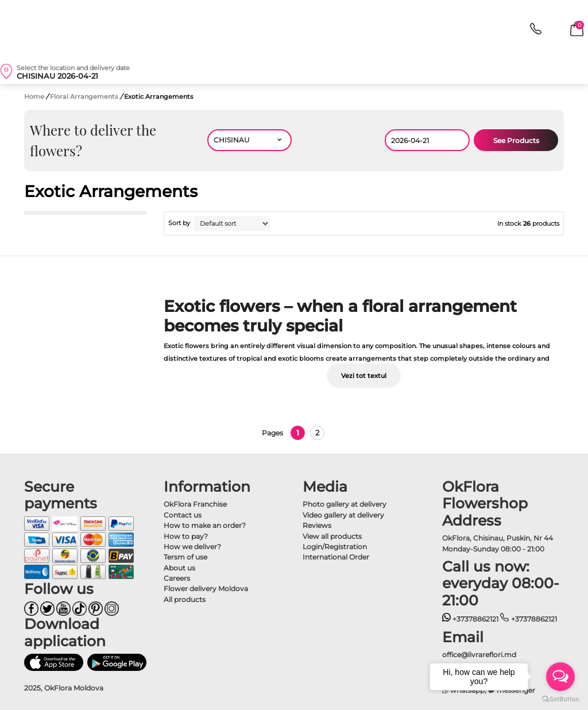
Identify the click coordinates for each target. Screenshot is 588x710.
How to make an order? (205, 525)
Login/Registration (335, 547)
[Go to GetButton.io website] (560, 699)
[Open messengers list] (560, 677)
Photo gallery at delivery (345, 504)
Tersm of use (185, 557)
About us (179, 568)
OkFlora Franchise (195, 504)
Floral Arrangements (85, 97)
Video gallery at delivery (343, 515)
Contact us (183, 515)
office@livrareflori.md (479, 655)
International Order (336, 557)
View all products (332, 536)
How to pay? (186, 536)
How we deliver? (192, 547)
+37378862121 (471, 619)
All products (185, 599)
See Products (516, 140)
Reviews (317, 525)
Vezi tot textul (364, 376)
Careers (177, 578)
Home (34, 97)
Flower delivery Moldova (206, 589)
